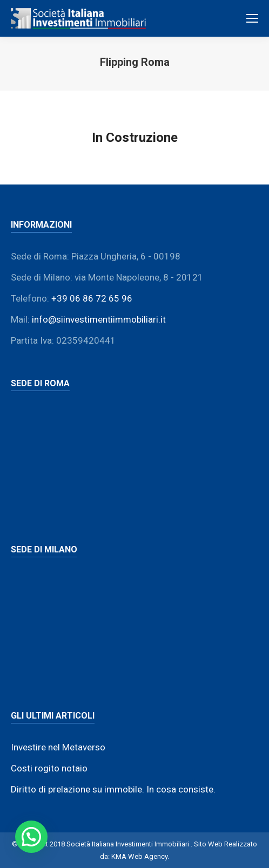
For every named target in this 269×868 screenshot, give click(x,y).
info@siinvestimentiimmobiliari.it (99, 319)
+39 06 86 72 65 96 (92, 298)
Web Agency (148, 856)
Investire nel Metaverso (58, 747)
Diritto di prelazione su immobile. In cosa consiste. (113, 789)
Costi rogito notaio (49, 768)
